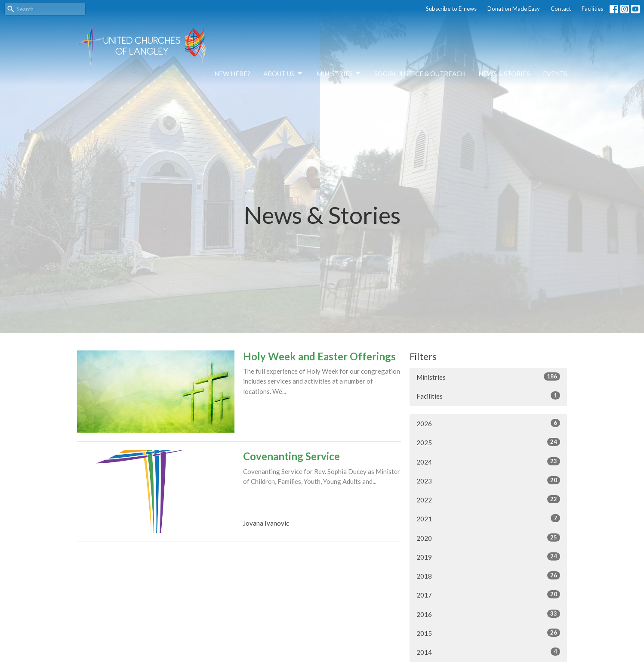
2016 (488, 614)
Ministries (339, 74)
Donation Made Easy (514, 9)
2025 (488, 442)
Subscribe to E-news (451, 9)
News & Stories (504, 74)
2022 (488, 499)
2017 (488, 595)
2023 (488, 480)
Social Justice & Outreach (420, 74)
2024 (488, 462)
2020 (488, 538)
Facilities (592, 9)
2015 (488, 633)
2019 (488, 557)
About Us (283, 74)
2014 (488, 652)
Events (555, 74)
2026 (488, 423)
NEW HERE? (232, 74)
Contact (561, 9)
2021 (488, 518)
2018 (488, 576)
